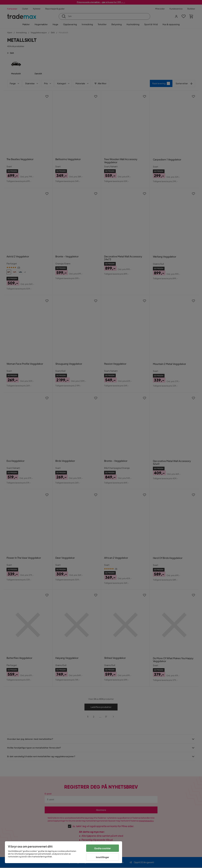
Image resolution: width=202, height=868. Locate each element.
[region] (63, 852)
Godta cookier (103, 848)
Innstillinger (103, 857)
